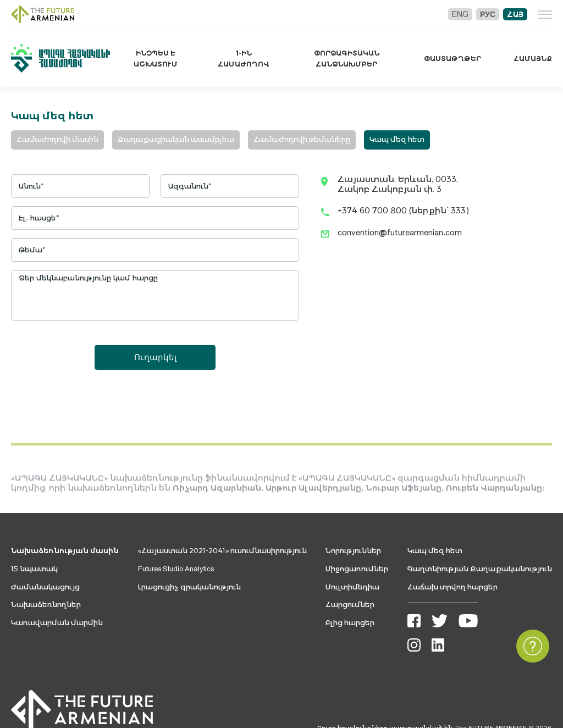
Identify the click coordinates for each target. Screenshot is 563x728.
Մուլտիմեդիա (352, 587)
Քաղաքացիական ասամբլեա (176, 139)
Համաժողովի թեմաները (302, 139)
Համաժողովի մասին (57, 139)
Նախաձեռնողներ (46, 605)
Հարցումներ (350, 605)
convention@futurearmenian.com (400, 232)
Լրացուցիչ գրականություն (189, 587)
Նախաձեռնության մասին (65, 551)
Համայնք (533, 59)
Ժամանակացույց (45, 587)
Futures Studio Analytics (176, 569)
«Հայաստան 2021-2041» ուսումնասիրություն (222, 551)
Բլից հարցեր (350, 623)
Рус (488, 14)
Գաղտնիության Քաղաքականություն (480, 569)
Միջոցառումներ (357, 569)
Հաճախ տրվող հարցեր (452, 587)
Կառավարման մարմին (57, 623)
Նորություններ (353, 551)
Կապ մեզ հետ (397, 139)
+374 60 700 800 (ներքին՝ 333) (403, 210)
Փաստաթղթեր (452, 59)
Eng (460, 14)
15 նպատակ (34, 569)
